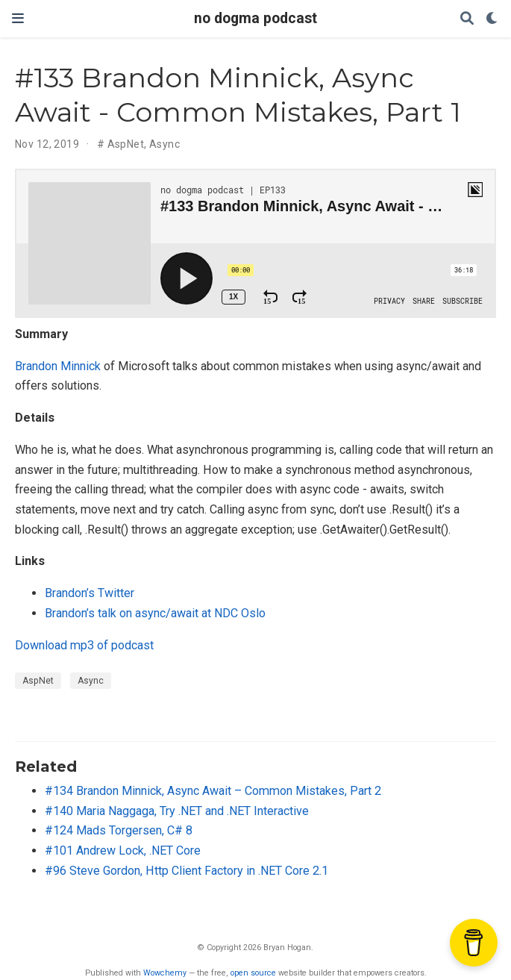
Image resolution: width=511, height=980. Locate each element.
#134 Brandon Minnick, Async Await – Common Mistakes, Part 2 (213, 791)
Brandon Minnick (58, 366)
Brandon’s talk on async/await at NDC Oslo (155, 613)
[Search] (467, 19)
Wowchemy (165, 973)
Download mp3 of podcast (84, 645)
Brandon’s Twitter (90, 593)
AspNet (126, 144)
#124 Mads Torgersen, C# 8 (119, 830)
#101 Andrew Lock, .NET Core (123, 851)
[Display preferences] (492, 19)
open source (253, 973)
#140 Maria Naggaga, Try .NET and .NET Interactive (177, 811)
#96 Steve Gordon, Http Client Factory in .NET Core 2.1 (186, 871)
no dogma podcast (255, 18)
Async (164, 144)
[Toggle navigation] (18, 18)
